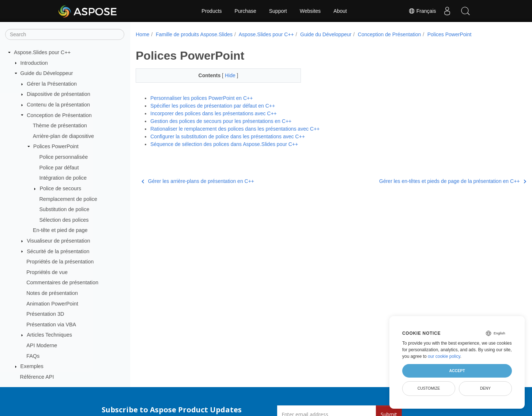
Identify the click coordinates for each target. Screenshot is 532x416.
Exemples (32, 366)
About (340, 11)
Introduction (34, 63)
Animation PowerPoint (52, 304)
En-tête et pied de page (60, 230)
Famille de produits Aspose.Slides (194, 34)
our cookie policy (444, 356)
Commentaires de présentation (62, 282)
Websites (310, 11)
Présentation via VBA (51, 325)
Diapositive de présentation (59, 94)
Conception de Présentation (59, 115)
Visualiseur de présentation (58, 241)
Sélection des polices (64, 220)
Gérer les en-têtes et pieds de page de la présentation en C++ (425, 181)
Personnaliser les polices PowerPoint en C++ (201, 98)
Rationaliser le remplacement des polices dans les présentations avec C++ (235, 129)
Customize (429, 388)
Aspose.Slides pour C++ (42, 52)
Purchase (246, 11)
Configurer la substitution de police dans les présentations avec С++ (228, 136)
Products (212, 11)
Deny (485, 388)
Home (142, 34)
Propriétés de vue (47, 272)
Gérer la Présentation (52, 84)
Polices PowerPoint (56, 146)
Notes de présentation (52, 293)
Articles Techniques (49, 335)
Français (422, 11)
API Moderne (42, 345)
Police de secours (60, 188)
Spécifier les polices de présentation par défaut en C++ (213, 106)
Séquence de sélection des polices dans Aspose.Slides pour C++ (224, 144)
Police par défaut (59, 168)
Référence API (37, 377)
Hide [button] (225, 75)
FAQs (33, 356)
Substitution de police (64, 209)
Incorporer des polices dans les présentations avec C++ (214, 113)
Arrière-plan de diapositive (63, 136)
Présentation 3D (45, 314)
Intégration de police (63, 178)
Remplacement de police (68, 199)
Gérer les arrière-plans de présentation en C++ (198, 181)
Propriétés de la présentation (60, 262)
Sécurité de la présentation (58, 251)
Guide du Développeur (47, 73)
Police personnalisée (63, 157)
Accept (457, 371)
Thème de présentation (60, 125)
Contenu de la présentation (58, 105)
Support (278, 11)
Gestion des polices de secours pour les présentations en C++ (221, 121)
